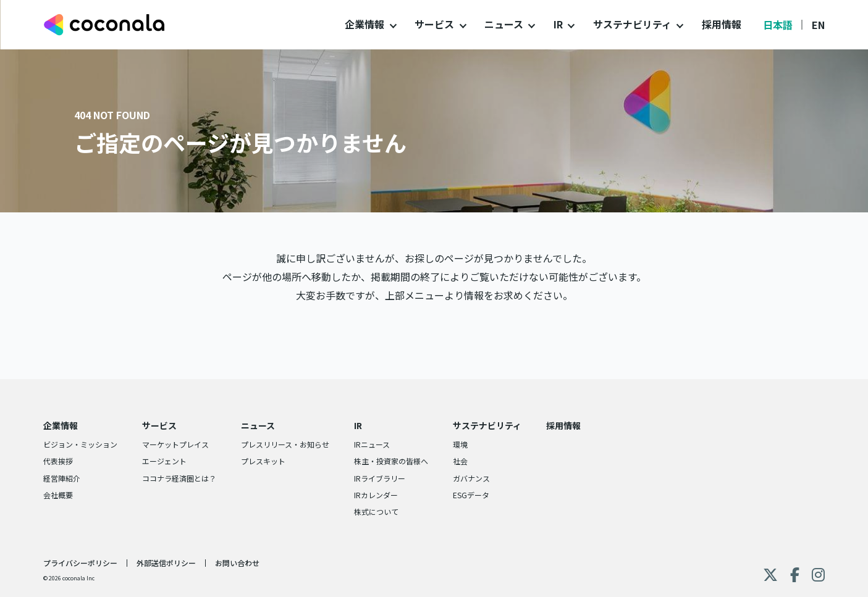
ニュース (504, 24)
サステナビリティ (632, 24)
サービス (434, 24)
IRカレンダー (376, 495)
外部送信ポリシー (166, 563)
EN (818, 25)
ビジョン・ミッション (80, 444)
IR (558, 24)
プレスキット (263, 461)
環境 (460, 444)
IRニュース (372, 444)
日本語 (778, 25)
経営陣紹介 (62, 478)
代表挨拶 (58, 461)
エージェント (164, 461)
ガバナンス (471, 478)
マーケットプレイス (175, 444)
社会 (460, 461)
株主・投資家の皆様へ (391, 461)
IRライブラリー (380, 478)
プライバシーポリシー (80, 563)
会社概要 (58, 495)
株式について (376, 511)
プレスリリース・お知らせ (285, 444)
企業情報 (364, 24)
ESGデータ (471, 495)
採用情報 (722, 24)
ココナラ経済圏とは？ (179, 478)
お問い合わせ (237, 563)
